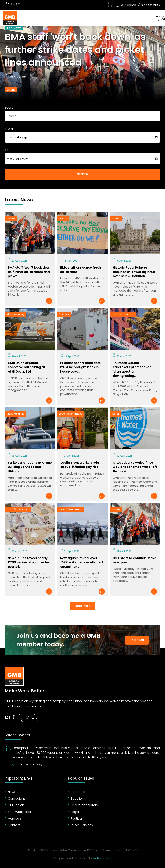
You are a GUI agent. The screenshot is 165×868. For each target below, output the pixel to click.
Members (15, 818)
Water (115, 414)
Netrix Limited (103, 858)
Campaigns (17, 798)
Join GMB (137, 640)
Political (77, 818)
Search (128, 5)
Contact (14, 825)
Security (64, 314)
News (12, 792)
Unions (11, 90)
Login (113, 6)
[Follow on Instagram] (36, 718)
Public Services (82, 825)
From (9, 129)
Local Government (123, 314)
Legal (75, 812)
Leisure (116, 219)
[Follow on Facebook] (7, 4)
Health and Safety (85, 805)
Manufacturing (16, 314)
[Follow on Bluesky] (18, 4)
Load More (82, 606)
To (7, 150)
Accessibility (149, 5)
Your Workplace (19, 812)
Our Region (16, 805)
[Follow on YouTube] (22, 718)
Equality (77, 798)
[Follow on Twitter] (12, 4)
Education (79, 792)
